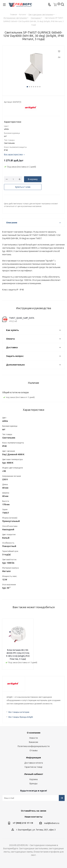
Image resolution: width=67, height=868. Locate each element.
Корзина (34, 779)
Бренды (33, 784)
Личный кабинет (34, 774)
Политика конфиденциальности (34, 746)
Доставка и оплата (34, 763)
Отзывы (34, 750)
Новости (34, 738)
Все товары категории (19, 712)
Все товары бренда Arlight (21, 717)
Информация (33, 758)
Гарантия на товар (33, 767)
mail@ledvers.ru (52, 823)
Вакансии (33, 742)
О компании (34, 733)
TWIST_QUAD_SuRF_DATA (22, 318)
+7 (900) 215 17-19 (23, 823)
